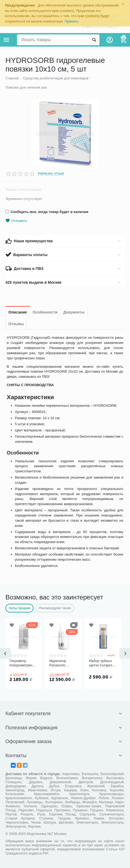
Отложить (16, 221)
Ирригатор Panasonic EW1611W (58, 663)
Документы (74, 312)
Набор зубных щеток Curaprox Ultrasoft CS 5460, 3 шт (101, 663)
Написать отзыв (51, 173)
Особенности (45, 312)
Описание (18, 312)
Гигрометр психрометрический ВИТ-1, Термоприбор (24, 663)
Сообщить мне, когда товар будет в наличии (47, 212)
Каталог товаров (6, 40)
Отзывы (16, 324)
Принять (71, 21)
